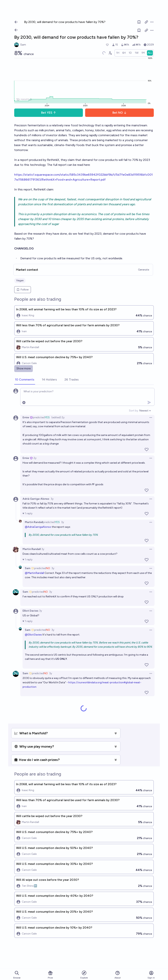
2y (35, 458)
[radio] (118, 53)
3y (52, 499)
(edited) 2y (58, 417)
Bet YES (49, 113)
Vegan (20, 280)
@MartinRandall (34, 573)
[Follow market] (139, 30)
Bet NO (120, 113)
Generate (144, 270)
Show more (24, 368)
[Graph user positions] (110, 53)
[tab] (25, 380)
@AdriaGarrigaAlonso (38, 527)
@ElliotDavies (33, 635)
